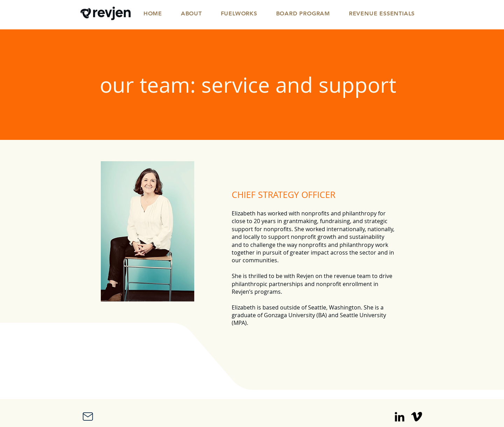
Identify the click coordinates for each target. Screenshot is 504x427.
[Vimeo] (417, 417)
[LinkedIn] (400, 417)
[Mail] (88, 417)
